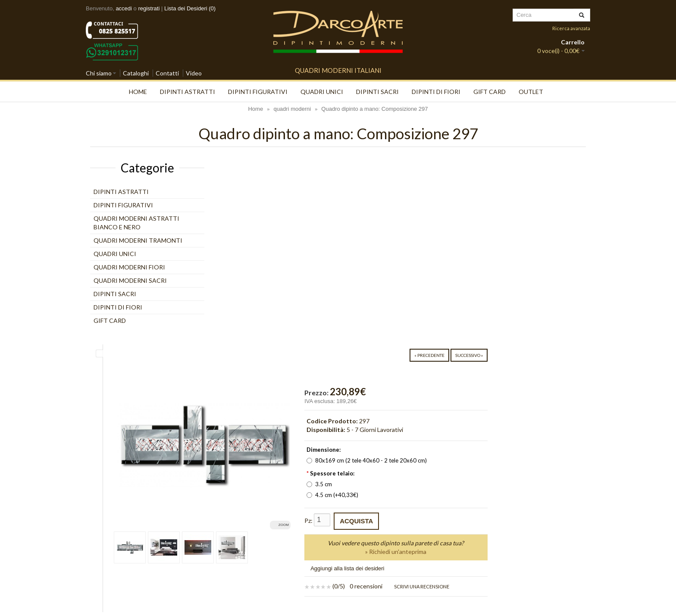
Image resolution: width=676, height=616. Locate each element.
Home (138, 92)
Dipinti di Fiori (436, 92)
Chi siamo (99, 73)
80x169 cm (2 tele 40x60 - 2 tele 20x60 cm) (473, 276)
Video (194, 73)
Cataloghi (136, 73)
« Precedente (528, 171)
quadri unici (322, 92)
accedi (124, 8)
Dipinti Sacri (377, 92)
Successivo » (567, 171)
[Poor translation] (31, 493)
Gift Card (490, 92)
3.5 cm (426, 300)
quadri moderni (292, 109)
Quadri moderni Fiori (129, 267)
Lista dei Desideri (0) (190, 8)
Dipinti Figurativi (258, 92)
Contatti (167, 73)
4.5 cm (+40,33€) (439, 310)
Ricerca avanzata (571, 28)
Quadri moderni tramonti (138, 240)
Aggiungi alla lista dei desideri (454, 384)
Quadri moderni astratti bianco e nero (136, 223)
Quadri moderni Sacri (130, 280)
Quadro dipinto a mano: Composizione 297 (374, 109)
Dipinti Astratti (188, 92)
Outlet (531, 92)
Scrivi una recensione (525, 402)
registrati (149, 8)
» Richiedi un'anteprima (498, 367)
